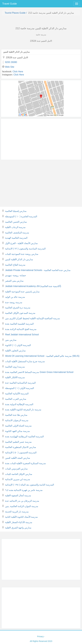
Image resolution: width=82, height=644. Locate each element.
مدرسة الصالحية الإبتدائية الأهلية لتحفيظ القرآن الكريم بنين (32, 318)
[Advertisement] (41, 139)
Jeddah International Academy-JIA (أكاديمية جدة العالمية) (33, 286)
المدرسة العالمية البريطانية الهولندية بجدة (24, 436)
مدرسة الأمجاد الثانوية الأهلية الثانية (21, 517)
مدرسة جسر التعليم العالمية (18, 442)
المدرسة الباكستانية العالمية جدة (20, 383)
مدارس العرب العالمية (16, 399)
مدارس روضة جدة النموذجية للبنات (22, 254)
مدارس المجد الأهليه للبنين (18, 458)
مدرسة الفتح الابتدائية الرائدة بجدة (21, 329)
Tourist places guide (15, 13)
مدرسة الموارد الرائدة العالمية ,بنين (22, 506)
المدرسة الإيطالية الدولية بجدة (19, 404)
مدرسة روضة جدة (14, 302)
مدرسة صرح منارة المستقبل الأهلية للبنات (25, 361)
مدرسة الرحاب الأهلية (15, 227)
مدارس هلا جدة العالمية (16, 415)
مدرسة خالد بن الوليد (15, 297)
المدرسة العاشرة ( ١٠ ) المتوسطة (21, 216)
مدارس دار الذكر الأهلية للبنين (19, 259)
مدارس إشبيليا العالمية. (16, 211)
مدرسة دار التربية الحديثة (17, 512)
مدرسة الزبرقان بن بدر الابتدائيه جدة (22, 501)
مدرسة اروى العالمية (15, 367)
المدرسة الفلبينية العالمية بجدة (19, 324)
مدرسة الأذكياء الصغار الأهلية (19, 522)
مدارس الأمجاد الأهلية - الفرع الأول (21, 243)
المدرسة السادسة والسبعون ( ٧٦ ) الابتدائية (25, 249)
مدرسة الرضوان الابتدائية (17, 420)
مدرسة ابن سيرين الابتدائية (18, 479)
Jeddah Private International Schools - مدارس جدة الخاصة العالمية (38, 270)
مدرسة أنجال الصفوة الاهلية (18, 495)
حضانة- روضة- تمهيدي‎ (16, 275)
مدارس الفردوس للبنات (16, 469)
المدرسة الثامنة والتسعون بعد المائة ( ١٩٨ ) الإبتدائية (29, 485)
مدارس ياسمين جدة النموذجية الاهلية (22, 292)
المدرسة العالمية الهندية (16, 238)
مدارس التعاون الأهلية (15, 351)
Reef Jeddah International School (22, 335)
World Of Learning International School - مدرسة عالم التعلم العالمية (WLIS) (42, 356)
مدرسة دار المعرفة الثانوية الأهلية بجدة (23, 410)
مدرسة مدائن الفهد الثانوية (17, 431)
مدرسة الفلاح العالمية (15, 265)
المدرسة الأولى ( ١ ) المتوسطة (20, 388)
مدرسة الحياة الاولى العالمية (18, 426)
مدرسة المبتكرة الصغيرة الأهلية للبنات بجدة (25, 463)
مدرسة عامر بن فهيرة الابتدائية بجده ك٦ (24, 490)
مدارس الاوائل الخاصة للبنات (19, 474)
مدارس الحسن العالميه (16, 222)
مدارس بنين (11, 340)
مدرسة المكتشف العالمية (17, 233)
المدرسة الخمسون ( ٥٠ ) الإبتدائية (21, 453)
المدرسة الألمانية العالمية (17, 394)
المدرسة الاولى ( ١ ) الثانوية (18, 345)
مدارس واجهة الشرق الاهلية (18, 528)
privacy (40, 636)
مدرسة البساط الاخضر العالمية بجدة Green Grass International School (39, 372)
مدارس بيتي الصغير (14, 281)
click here (18, 72)
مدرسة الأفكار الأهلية (15, 377)
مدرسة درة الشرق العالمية (18, 308)
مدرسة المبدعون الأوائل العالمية (20, 313)
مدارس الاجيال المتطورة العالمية (20, 447)
